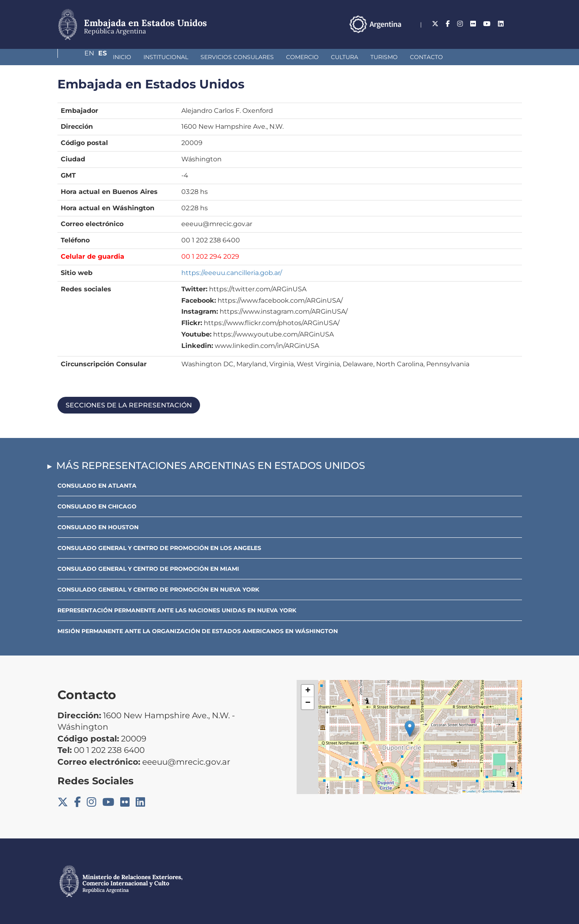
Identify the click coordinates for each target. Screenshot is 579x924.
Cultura (301, 57)
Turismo (341, 57)
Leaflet (469, 791)
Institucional (123, 57)
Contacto (383, 57)
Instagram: (200, 311)
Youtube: (196, 334)
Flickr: (192, 323)
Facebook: (199, 300)
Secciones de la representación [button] (129, 405)
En (501, 24)
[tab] (290, 405)
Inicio (79, 57)
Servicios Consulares (194, 57)
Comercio (259, 57)
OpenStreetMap (492, 791)
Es (518, 24)
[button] (410, 729)
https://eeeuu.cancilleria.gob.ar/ (232, 273)
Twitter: (194, 289)
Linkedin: (197, 346)
